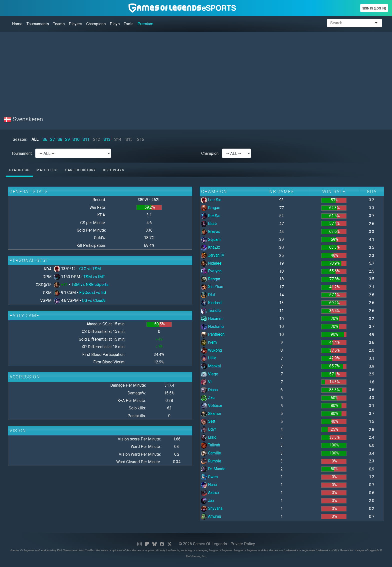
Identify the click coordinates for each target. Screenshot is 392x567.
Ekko (209, 437)
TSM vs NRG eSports (90, 285)
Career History (80, 170)
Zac (208, 398)
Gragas (210, 208)
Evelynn (211, 271)
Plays (115, 24)
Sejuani (211, 239)
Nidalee (211, 263)
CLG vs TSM (90, 269)
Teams (59, 24)
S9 (67, 139)
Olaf (208, 295)
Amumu (211, 516)
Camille (211, 453)
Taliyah (210, 445)
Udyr (208, 429)
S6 (45, 139)
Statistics (19, 170)
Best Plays (113, 170)
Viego (209, 374)
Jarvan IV (212, 255)
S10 (76, 139)
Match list (47, 170)
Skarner (211, 414)
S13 (107, 139)
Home (17, 24)
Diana (209, 390)
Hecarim (212, 319)
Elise (209, 223)
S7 (52, 139)
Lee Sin (211, 200)
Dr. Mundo (213, 469)
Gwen (209, 477)
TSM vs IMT (94, 277)
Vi (206, 382)
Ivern (209, 342)
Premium (145, 24)
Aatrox (210, 493)
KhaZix (210, 247)
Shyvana (212, 508)
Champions (96, 24)
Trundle (211, 311)
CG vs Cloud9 (94, 301)
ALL (35, 139)
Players (75, 24)
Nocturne (212, 327)
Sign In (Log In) (374, 8)
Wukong (211, 350)
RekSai (210, 216)
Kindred (211, 303)
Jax (207, 501)
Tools (129, 24)
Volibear (212, 406)
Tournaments (38, 24)
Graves (210, 231)
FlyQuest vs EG (93, 293)
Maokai (211, 366)
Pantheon (213, 334)
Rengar (210, 279)
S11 (86, 139)
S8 (60, 139)
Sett (208, 421)
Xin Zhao (212, 287)
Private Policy (243, 544)
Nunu (209, 485)
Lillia (208, 358)
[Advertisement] (154, 71)
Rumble (211, 461)
